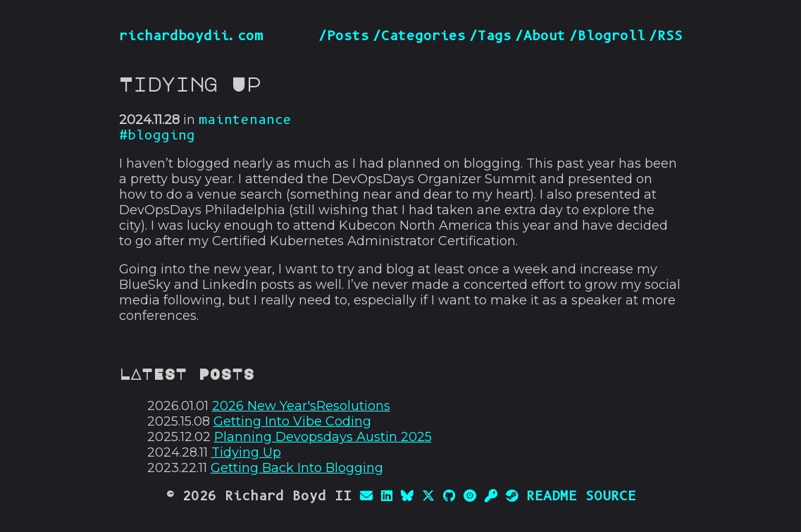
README (552, 496)
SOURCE (611, 496)
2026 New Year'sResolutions (301, 406)
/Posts (344, 36)
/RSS (666, 36)
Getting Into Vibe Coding (292, 421)
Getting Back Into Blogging (297, 468)
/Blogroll (607, 36)
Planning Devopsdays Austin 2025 (323, 437)
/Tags (490, 36)
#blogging (157, 135)
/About (540, 36)
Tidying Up (246, 452)
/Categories (419, 36)
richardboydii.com (191, 36)
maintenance (245, 120)
